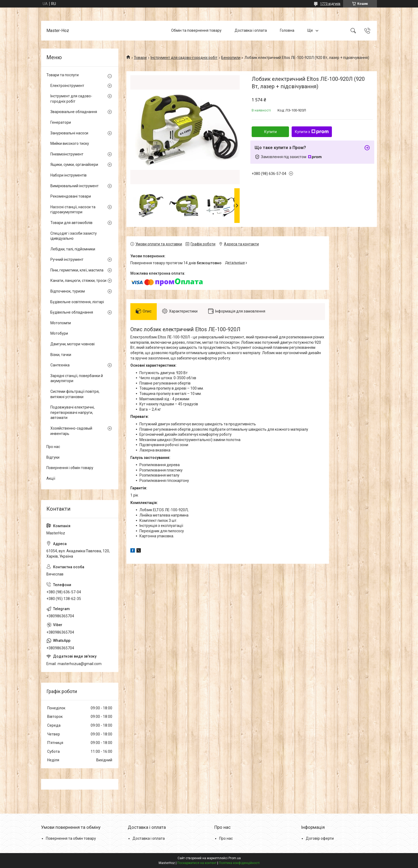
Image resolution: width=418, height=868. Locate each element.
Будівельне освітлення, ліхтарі (77, 302)
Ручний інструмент (67, 259)
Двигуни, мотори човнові (73, 344)
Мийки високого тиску (70, 143)
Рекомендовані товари (71, 196)
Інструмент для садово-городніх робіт (184, 58)
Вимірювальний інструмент (75, 186)
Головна (287, 30)
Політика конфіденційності (239, 863)
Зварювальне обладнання (74, 112)
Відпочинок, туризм (68, 291)
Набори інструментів (69, 175)
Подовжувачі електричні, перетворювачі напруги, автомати (73, 412)
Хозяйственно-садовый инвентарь (71, 431)
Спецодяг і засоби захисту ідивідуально (74, 236)
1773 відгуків (330, 4)
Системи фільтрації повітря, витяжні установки (75, 394)
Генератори (61, 122)
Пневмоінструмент (67, 154)
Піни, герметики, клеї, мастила (77, 270)
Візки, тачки (61, 355)
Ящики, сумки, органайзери (74, 165)
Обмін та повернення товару (196, 30)
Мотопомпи (61, 323)
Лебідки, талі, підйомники (73, 249)
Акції (51, 478)
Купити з (312, 132)
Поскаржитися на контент (197, 863)
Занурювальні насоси (69, 133)
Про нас (53, 447)
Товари (140, 58)
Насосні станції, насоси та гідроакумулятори (73, 210)
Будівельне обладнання (72, 312)
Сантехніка (60, 365)
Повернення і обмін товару (70, 468)
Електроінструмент (67, 86)
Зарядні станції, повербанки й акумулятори (77, 378)
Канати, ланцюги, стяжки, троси (78, 281)
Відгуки (53, 457)
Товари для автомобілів (71, 223)
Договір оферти (320, 838)
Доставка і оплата (251, 30)
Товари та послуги (63, 75)
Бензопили (231, 58)
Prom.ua (235, 858)
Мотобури (59, 333)
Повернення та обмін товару (71, 838)
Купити (270, 132)
